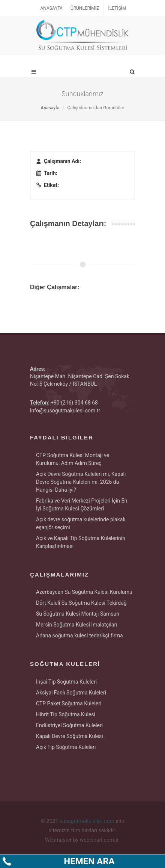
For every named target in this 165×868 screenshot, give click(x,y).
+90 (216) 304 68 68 (74, 403)
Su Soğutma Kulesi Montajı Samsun (78, 614)
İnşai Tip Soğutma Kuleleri (66, 682)
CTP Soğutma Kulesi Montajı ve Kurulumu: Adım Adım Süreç (73, 459)
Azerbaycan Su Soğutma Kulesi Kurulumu (84, 592)
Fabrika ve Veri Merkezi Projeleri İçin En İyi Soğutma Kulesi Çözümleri (82, 505)
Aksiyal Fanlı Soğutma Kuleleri (71, 693)
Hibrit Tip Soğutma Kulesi (66, 714)
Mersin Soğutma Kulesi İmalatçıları (77, 625)
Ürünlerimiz (85, 8)
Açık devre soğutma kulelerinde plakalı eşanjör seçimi (81, 523)
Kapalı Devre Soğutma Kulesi (70, 736)
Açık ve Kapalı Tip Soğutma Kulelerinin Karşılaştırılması (81, 542)
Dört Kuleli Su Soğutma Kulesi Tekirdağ (81, 603)
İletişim (117, 8)
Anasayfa (52, 8)
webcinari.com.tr (99, 840)
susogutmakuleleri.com (87, 821)
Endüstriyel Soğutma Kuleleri (69, 725)
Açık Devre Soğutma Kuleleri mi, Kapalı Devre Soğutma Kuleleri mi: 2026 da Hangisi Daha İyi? (81, 482)
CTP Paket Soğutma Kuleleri (69, 703)
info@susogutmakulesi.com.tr (65, 411)
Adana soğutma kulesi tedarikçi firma (79, 636)
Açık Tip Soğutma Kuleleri (66, 747)
